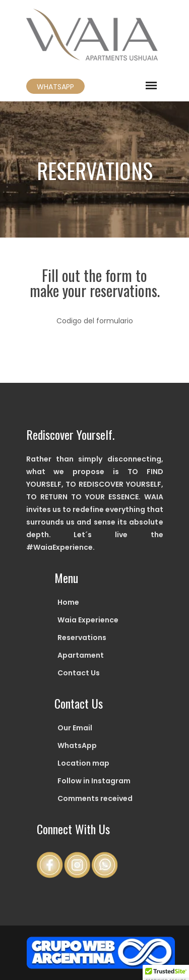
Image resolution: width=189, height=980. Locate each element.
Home (68, 602)
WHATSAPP (55, 87)
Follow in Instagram (94, 781)
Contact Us (79, 673)
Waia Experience (88, 620)
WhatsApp (77, 745)
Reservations (82, 638)
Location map (83, 763)
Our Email (75, 728)
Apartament (81, 655)
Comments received (95, 798)
